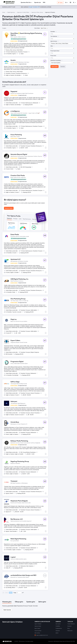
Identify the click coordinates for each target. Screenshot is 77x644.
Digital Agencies (11, 12)
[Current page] (19, 593)
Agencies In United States (23, 12)
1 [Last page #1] (23, 593)
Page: (15, 593)
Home (4, 12)
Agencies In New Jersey (37, 12)
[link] (38, 3)
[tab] (7, 602)
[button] (66, 3)
